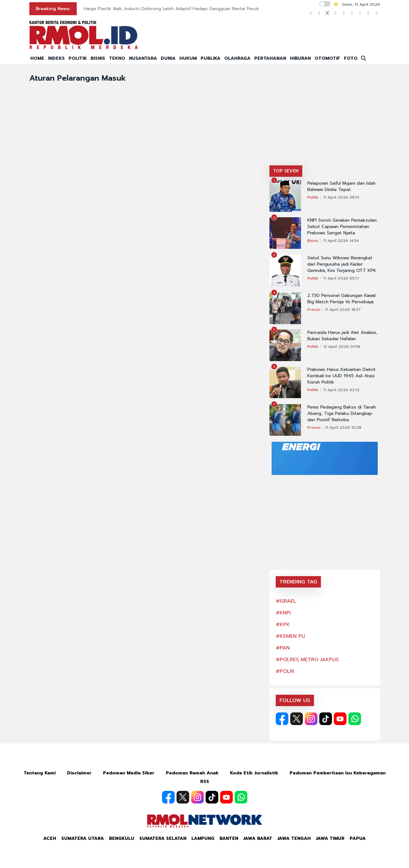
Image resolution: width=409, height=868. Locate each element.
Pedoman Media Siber (129, 773)
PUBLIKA (211, 58)
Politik (313, 197)
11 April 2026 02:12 (341, 390)
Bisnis (313, 241)
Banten (229, 838)
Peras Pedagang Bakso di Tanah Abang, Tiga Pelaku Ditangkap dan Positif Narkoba (342, 414)
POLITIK (78, 58)
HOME (37, 58)
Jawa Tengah (294, 838)
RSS (205, 782)
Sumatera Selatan (163, 838)
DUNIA (168, 58)
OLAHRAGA (237, 58)
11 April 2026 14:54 (341, 241)
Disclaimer (79, 773)
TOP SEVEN (286, 171)
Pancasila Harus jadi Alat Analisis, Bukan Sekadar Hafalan (342, 336)
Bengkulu (122, 838)
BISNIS (98, 58)
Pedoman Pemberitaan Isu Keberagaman (338, 773)
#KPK (283, 625)
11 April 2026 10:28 (343, 428)
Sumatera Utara (83, 838)
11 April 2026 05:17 (341, 278)
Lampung (203, 838)
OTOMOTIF (327, 58)
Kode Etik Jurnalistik (254, 773)
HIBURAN (300, 58)
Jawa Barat (258, 838)
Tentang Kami (40, 773)
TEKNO (117, 58)
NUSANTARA (143, 58)
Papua (358, 838)
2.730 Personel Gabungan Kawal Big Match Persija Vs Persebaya (341, 299)
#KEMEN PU (290, 636)
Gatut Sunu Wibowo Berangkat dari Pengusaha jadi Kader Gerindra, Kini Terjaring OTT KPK (342, 264)
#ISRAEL (286, 601)
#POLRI (285, 671)
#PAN (283, 648)
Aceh (50, 838)
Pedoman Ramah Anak (192, 773)
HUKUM (188, 58)
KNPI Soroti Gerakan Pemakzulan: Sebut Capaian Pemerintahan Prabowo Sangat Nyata (342, 227)
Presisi (314, 310)
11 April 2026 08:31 (341, 197)
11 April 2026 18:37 (343, 310)
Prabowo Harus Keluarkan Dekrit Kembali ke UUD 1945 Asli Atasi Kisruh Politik (341, 376)
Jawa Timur (330, 838)
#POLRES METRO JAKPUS (307, 660)
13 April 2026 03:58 (342, 347)
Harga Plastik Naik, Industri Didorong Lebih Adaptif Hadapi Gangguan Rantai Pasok (171, 9)
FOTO (351, 58)
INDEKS (56, 58)
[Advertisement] (325, 118)
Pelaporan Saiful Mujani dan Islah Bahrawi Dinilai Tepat (341, 187)
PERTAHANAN (270, 58)
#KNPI (283, 613)
